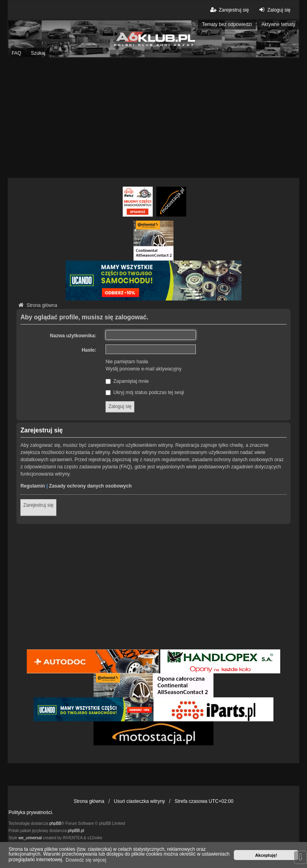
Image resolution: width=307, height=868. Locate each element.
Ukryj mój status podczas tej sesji (145, 392)
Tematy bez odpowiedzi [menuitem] (227, 24)
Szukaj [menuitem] (38, 53)
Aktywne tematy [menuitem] (278, 24)
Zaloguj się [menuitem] (274, 10)
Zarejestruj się (38, 505)
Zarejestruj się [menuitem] (229, 10)
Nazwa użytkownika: (73, 336)
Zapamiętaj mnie (127, 381)
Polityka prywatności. (31, 812)
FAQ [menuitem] (16, 53)
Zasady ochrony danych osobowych (91, 486)
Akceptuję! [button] (266, 855)
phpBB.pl (76, 831)
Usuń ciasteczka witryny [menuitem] (140, 801)
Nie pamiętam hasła (127, 362)
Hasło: (89, 350)
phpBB (56, 823)
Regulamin (33, 486)
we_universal (30, 838)
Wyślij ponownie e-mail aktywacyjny (144, 369)
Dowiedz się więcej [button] (86, 860)
